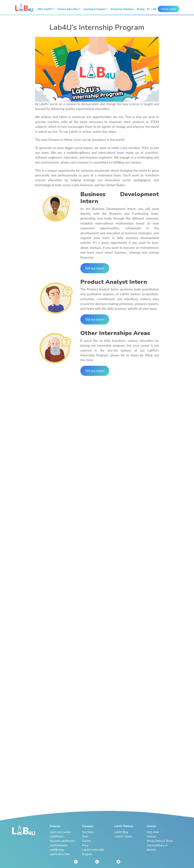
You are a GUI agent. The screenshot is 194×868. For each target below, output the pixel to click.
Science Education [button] (68, 9)
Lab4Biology (57, 850)
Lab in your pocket (60, 832)
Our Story (88, 832)
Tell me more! (95, 268)
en (155, 9)
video (112, 132)
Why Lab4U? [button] (45, 9)
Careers (87, 841)
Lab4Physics (57, 836)
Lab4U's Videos (123, 836)
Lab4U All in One (60, 854)
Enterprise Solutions (122, 9)
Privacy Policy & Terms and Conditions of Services (160, 845)
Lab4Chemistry (59, 845)
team (121, 153)
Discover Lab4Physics (62, 841)
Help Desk (153, 832)
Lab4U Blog (121, 832)
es (148, 9)
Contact (151, 836)
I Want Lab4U (169, 9)
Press (85, 845)
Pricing (141, 9)
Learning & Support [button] (95, 9)
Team (85, 836)
